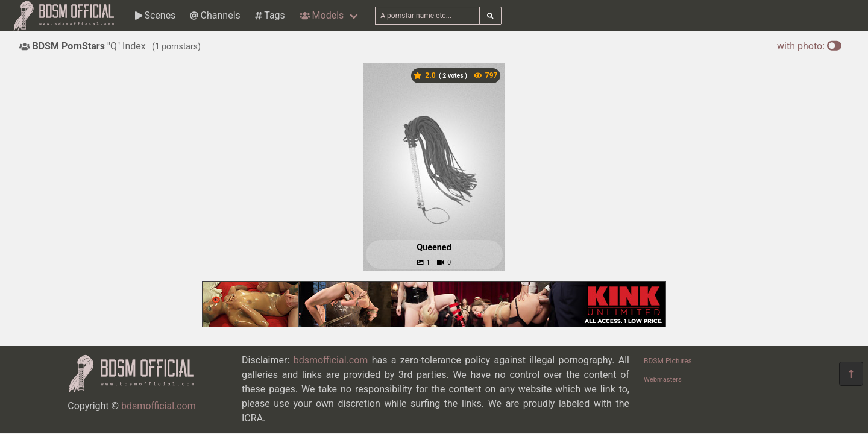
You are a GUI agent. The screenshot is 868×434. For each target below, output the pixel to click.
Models (322, 15)
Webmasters (663, 379)
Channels (215, 15)
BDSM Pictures (668, 361)
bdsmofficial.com (159, 406)
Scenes (155, 15)
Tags (270, 15)
